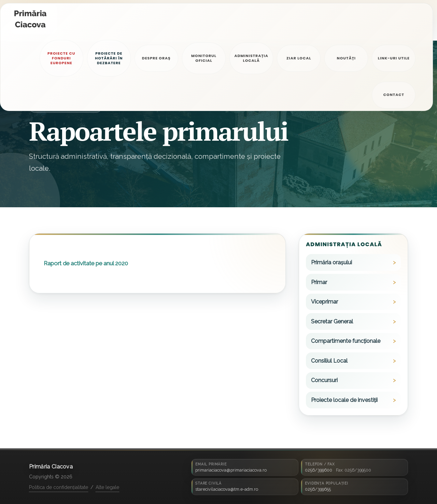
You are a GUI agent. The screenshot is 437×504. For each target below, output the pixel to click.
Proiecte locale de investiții (344, 400)
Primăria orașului (332, 262)
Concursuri (324, 380)
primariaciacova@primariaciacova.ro (231, 470)
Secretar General (332, 321)
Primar (319, 282)
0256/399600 (319, 470)
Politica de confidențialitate (59, 487)
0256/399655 (318, 489)
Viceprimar (325, 302)
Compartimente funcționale (346, 341)
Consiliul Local (329, 361)
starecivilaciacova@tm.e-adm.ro (227, 489)
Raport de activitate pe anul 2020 (86, 263)
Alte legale (107, 487)
